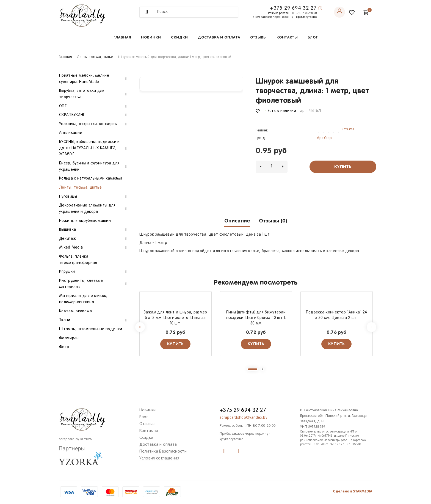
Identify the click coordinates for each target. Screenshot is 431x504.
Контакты (287, 38)
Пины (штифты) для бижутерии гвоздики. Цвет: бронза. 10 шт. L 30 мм (256, 318)
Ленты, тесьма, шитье (95, 57)
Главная (122, 38)
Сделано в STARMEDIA (353, 491)
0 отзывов (348, 129)
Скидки (179, 38)
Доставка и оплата (219, 38)
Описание (237, 221)
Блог (313, 38)
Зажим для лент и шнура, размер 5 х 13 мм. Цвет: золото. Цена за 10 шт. (176, 318)
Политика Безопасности (163, 451)
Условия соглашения (159, 458)
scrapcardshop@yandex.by (243, 418)
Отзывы (258, 38)
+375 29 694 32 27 (293, 8)
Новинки (151, 38)
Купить (343, 167)
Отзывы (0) (273, 221)
